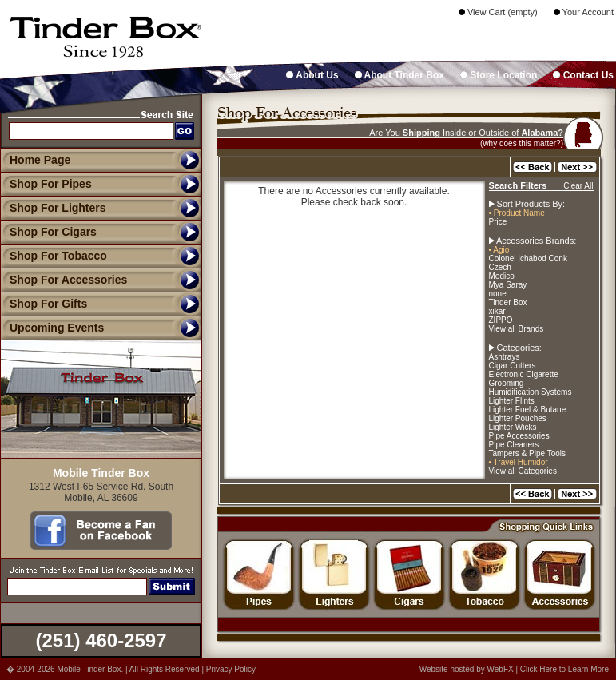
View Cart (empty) (498, 12)
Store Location (499, 75)
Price (498, 222)
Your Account (584, 12)
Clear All (578, 186)
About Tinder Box (399, 75)
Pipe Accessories (519, 436)
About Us (312, 75)
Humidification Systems (531, 392)
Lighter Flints (512, 401)
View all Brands (517, 329)
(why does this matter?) (522, 143)
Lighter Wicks (513, 427)
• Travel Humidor (519, 462)
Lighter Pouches (518, 418)
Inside (454, 133)
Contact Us (583, 75)
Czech (500, 267)
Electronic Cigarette (524, 374)
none (498, 294)
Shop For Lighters (53, 208)
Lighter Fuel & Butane (528, 410)
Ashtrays (505, 357)
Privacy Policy (231, 669)
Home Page (40, 160)
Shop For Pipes (46, 184)
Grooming (507, 383)
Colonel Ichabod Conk (528, 258)
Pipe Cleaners (514, 445)
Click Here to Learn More (564, 669)
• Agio (499, 250)
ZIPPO (501, 320)
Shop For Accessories (64, 280)
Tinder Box (508, 302)
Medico (502, 276)
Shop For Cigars (48, 232)
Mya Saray (508, 285)
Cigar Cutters (513, 366)
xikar (497, 311)
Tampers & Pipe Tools (528, 453)
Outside (494, 133)
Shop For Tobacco (54, 256)
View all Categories (523, 471)
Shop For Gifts (44, 304)
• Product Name (517, 213)
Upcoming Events (52, 328)
